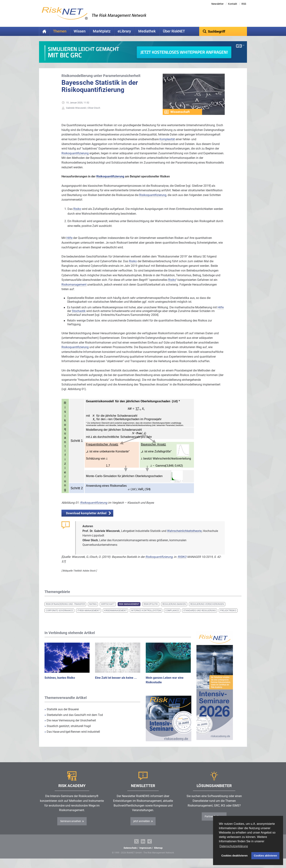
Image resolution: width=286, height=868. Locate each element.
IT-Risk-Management (89, 616)
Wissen (80, 31)
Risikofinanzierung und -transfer (65, 610)
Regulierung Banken (174, 610)
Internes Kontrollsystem (146, 616)
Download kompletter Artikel (86, 519)
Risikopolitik (151, 610)
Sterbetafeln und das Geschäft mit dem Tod (74, 721)
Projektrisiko (228, 616)
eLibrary (124, 31)
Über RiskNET (174, 31)
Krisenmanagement (115, 616)
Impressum (145, 854)
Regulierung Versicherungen (207, 610)
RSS (244, 4)
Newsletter (218, 4)
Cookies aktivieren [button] (265, 856)
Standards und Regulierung (200, 616)
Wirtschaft (108, 610)
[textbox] (223, 31)
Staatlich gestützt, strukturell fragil (68, 732)
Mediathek (147, 31)
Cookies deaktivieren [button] (235, 856)
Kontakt (233, 4)
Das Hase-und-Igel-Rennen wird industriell (72, 737)
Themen (60, 31)
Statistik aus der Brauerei (62, 715)
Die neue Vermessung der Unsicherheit (70, 726)
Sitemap (158, 854)
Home (44, 31)
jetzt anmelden (142, 827)
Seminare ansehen (71, 827)
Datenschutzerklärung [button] (234, 846)
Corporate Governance (59, 616)
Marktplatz (102, 31)
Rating (93, 610)
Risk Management (129, 610)
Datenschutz (130, 854)
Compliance (172, 616)
